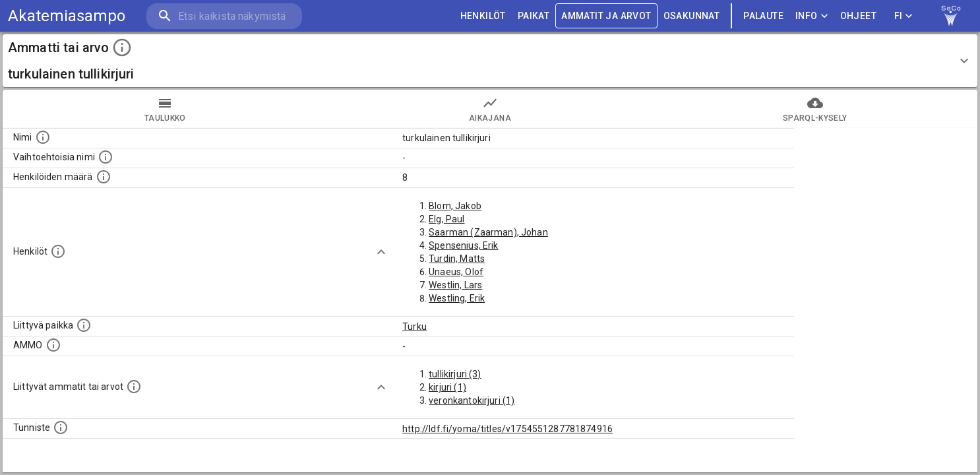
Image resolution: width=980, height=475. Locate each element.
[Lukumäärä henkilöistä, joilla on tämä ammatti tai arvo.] (104, 177)
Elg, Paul (446, 219)
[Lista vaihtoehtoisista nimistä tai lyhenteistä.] (106, 157)
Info (812, 16)
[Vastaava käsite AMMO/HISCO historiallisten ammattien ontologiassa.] (53, 345)
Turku (414, 327)
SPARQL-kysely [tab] (815, 109)
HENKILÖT (483, 16)
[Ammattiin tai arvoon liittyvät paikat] (84, 325)
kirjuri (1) (447, 387)
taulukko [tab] (165, 109)
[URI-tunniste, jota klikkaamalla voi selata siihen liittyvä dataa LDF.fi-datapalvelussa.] (61, 427)
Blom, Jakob (455, 206)
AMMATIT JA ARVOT (606, 16)
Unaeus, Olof (456, 272)
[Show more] (381, 252)
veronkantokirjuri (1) (472, 400)
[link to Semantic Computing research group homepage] (951, 16)
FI (903, 16)
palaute (763, 16)
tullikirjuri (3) (455, 374)
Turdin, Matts (457, 259)
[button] (490, 61)
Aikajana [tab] (490, 109)
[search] (224, 16)
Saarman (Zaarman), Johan (488, 232)
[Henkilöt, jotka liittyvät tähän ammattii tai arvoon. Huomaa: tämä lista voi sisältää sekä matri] (58, 251)
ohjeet (858, 16)
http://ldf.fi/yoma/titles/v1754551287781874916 (507, 429)
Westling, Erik (457, 298)
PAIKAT (534, 16)
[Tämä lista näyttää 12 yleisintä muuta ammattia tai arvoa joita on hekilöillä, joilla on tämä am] (134, 387)
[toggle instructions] (122, 47)
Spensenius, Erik (463, 245)
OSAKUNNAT (692, 16)
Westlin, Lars (455, 285)
